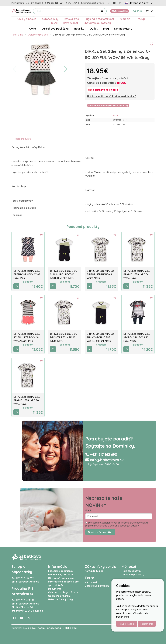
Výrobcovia (92, 582)
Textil (54, 23)
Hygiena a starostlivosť (99, 19)
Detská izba (71, 19)
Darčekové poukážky (55, 29)
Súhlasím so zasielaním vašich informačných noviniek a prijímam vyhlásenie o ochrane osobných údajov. (117, 524)
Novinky (79, 29)
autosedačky (54, 628)
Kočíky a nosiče (27, 19)
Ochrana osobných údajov (63, 592)
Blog (106, 29)
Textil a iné (17, 35)
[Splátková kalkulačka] (103, 90)
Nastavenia (147, 624)
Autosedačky (50, 19)
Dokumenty (55, 589)
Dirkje (116, 115)
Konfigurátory (123, 29)
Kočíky (41, 628)
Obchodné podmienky (61, 578)
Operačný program (59, 596)
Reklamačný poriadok (61, 574)
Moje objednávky (131, 571)
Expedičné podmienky (61, 571)
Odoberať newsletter (100, 532)
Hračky (140, 19)
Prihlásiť (137, 11)
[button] (15, 69)
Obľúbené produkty (133, 574)
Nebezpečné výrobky (60, 599)
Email (88, 510)
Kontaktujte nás (94, 571)
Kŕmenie (125, 19)
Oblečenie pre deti (38, 35)
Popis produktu (22, 139)
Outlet (94, 29)
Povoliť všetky (127, 624)
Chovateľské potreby (97, 23)
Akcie (32, 29)
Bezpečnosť (71, 23)
